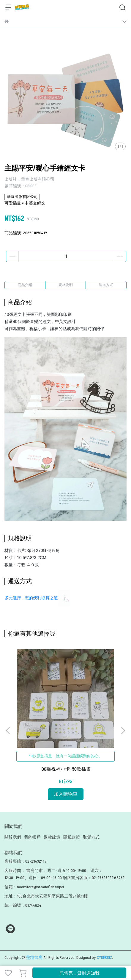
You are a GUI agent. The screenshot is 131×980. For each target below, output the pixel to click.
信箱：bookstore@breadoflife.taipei (34, 887)
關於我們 (13, 837)
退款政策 (52, 837)
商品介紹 (25, 285)
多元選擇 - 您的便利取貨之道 (31, 598)
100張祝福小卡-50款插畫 (65, 769)
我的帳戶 (32, 837)
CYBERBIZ (104, 958)
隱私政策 (72, 837)
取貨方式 (91, 837)
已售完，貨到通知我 (79, 973)
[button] (123, 731)
